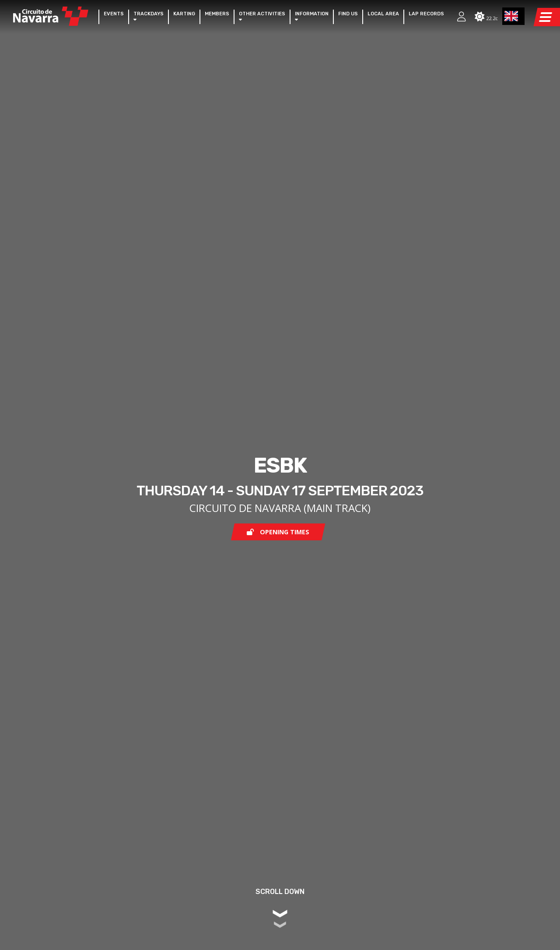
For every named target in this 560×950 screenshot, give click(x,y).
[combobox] (514, 16)
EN (511, 16)
